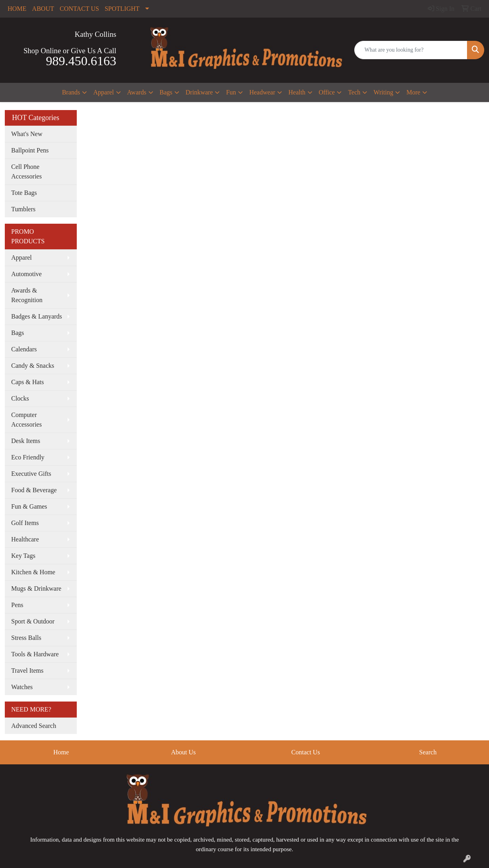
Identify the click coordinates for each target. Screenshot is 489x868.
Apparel (22, 258)
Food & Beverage (34, 490)
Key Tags (23, 556)
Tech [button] (354, 92)
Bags (18, 333)
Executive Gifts (31, 474)
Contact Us (306, 752)
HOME (17, 9)
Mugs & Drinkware (36, 588)
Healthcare (25, 539)
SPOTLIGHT (122, 9)
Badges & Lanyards (37, 316)
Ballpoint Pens (30, 150)
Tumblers (23, 209)
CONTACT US (79, 9)
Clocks (20, 398)
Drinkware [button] (199, 92)
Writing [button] (383, 92)
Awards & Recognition (27, 295)
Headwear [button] (262, 92)
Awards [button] (137, 92)
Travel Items (27, 671)
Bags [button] (166, 92)
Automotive (26, 274)
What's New (27, 134)
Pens (17, 605)
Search (428, 752)
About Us (184, 752)
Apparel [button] (104, 92)
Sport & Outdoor (33, 621)
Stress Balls (26, 638)
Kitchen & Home (33, 572)
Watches (22, 687)
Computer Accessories (26, 420)
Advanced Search (34, 726)
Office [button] (327, 92)
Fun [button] (231, 92)
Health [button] (297, 92)
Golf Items (25, 523)
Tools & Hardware (35, 654)
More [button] (413, 92)
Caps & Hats (28, 382)
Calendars (24, 349)
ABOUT (43, 9)
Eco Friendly (28, 457)
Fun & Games (29, 506)
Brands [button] (71, 92)
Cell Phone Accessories (26, 171)
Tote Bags (24, 193)
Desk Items (26, 441)
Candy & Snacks (33, 366)
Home (61, 752)
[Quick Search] (411, 50)
